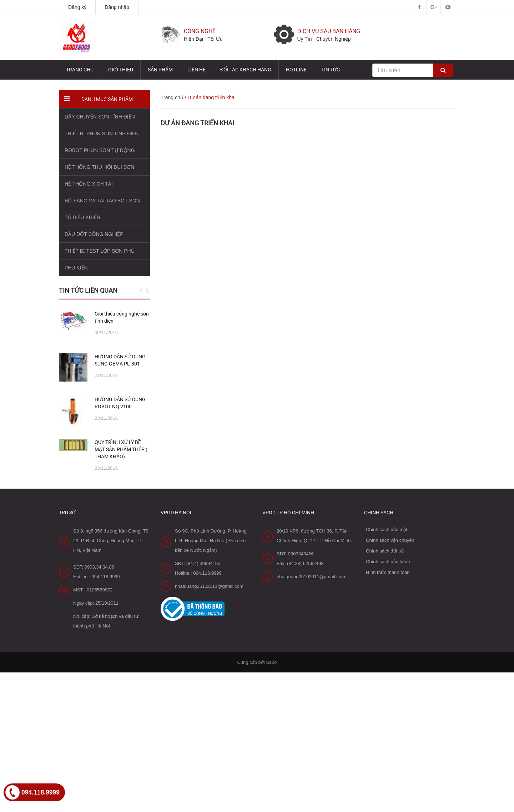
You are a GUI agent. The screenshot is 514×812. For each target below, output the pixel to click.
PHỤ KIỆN (76, 268)
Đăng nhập (117, 7)
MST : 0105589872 (93, 590)
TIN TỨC (331, 70)
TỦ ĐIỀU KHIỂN (82, 217)
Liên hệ (196, 70)
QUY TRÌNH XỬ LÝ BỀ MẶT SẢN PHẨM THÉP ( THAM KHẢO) (121, 449)
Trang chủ (80, 70)
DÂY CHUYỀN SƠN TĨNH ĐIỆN (100, 117)
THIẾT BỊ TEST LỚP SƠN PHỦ (100, 251)
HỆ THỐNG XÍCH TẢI (89, 184)
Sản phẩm (160, 70)
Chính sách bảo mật (387, 529)
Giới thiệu (121, 70)
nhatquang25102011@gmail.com (209, 586)
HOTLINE (296, 70)
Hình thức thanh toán (388, 572)
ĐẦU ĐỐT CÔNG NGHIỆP (94, 234)
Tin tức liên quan (88, 290)
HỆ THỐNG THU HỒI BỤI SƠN (99, 167)
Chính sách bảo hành (388, 562)
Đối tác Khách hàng (246, 70)
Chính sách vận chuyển (390, 540)
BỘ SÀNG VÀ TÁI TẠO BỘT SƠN (102, 201)
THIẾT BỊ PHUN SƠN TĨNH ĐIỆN (102, 133)
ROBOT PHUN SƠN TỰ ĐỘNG (100, 150)
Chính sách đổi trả (385, 551)
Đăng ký (77, 7)
